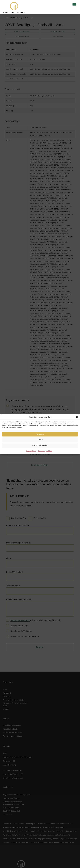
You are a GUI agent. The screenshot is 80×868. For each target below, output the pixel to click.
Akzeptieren (40, 434)
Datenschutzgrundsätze (45, 451)
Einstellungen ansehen (40, 445)
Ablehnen (40, 440)
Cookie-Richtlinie (31, 451)
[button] (77, 417)
